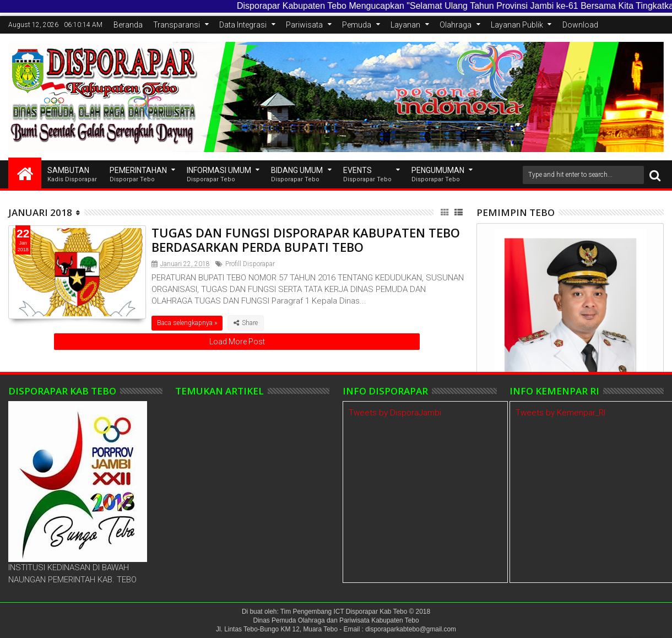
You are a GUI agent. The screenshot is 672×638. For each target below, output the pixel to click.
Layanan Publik (517, 25)
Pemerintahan (138, 175)
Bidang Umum (297, 175)
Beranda (128, 25)
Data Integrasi (243, 25)
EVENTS (367, 175)
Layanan (405, 25)
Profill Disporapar (250, 264)
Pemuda (357, 25)
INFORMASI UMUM (219, 175)
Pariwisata (304, 25)
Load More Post (237, 342)
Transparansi (177, 25)
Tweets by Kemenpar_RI (560, 413)
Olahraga (456, 25)
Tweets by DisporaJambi (395, 413)
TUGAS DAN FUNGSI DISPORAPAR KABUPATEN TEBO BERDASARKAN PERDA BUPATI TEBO (306, 240)
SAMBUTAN (72, 175)
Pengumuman (438, 175)
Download (580, 25)
